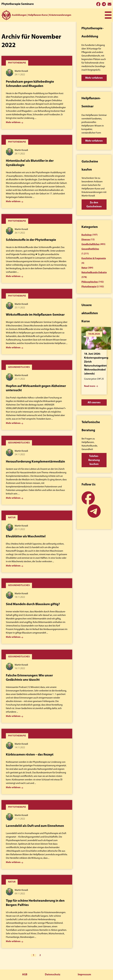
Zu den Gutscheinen (94, 205)
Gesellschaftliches (90, 244)
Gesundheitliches (90, 249)
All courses (94, 403)
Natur (84, 268)
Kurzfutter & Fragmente (94, 258)
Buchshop (87, 235)
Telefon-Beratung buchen (94, 460)
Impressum (84, 975)
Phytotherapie (89, 287)
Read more (90, 386)
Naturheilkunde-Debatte (94, 273)
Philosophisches (90, 282)
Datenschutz (53, 975)
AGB (25, 975)
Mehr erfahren (94, 78)
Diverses (86, 240)
